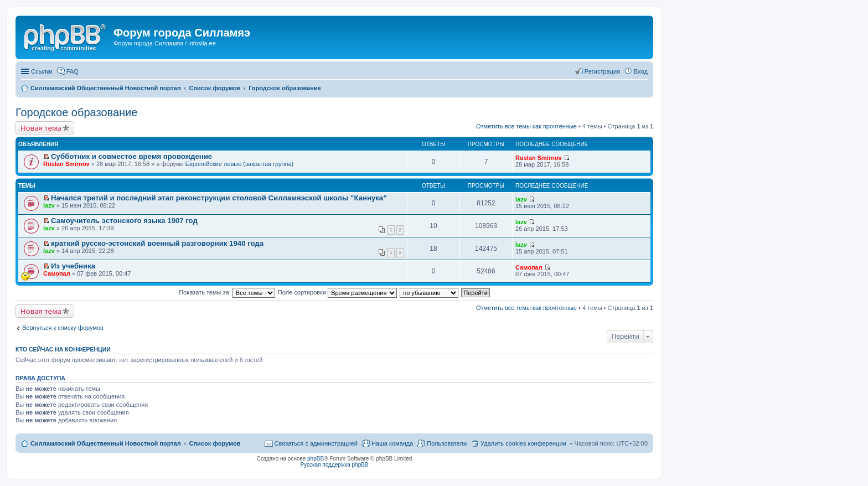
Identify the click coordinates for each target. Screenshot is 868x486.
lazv (49, 205)
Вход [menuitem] (641, 71)
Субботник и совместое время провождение (131, 156)
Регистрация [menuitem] (602, 71)
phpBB (316, 459)
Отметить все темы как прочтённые (526, 126)
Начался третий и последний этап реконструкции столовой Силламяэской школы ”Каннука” (219, 198)
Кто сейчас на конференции (63, 349)
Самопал (57, 273)
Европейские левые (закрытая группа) (240, 164)
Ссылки (42, 71)
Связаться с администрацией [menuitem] (316, 443)
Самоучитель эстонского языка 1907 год (124, 221)
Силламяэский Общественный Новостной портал (106, 443)
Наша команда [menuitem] (392, 443)
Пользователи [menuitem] (447, 443)
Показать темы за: (227, 292)
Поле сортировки (337, 292)
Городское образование (76, 112)
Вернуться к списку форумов (63, 328)
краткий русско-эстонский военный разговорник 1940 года (157, 243)
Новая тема (41, 128)
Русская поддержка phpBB (334, 465)
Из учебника (73, 266)
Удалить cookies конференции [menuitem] (523, 443)
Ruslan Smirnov (66, 164)
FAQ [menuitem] (73, 71)
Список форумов (215, 443)
